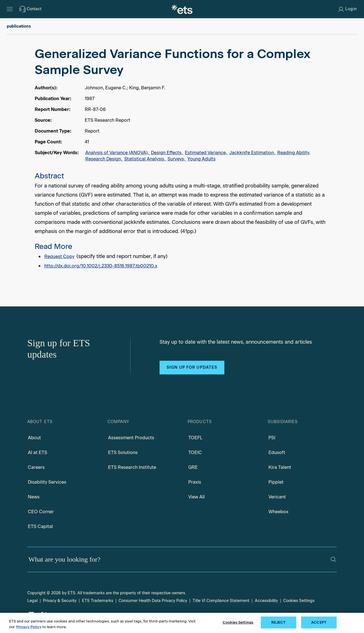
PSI (272, 438)
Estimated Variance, (206, 153)
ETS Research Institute (132, 467)
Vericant (277, 497)
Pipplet (276, 482)
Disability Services (47, 482)
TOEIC (195, 452)
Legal (32, 601)
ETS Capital (40, 526)
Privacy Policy (29, 627)
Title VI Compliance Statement (221, 601)
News (34, 497)
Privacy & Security (60, 601)
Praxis (195, 482)
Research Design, (104, 159)
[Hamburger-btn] (10, 9)
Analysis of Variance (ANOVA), (118, 153)
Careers (36, 467)
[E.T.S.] (182, 9)
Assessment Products (131, 438)
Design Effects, (167, 153)
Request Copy (59, 256)
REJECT (279, 622)
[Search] (333, 559)
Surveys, (177, 159)
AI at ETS (38, 452)
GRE (193, 467)
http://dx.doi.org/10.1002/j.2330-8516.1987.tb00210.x (101, 266)
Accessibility (266, 601)
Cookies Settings (299, 601)
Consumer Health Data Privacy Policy (153, 601)
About (34, 438)
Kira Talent (280, 467)
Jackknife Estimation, (253, 153)
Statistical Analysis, (145, 159)
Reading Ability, (294, 153)
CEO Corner (41, 512)
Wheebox (278, 512)
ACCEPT (319, 622)
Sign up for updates (192, 367)
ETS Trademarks (98, 601)
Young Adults (201, 159)
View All (197, 497)
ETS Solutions (123, 452)
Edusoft (277, 452)
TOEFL (195, 438)
